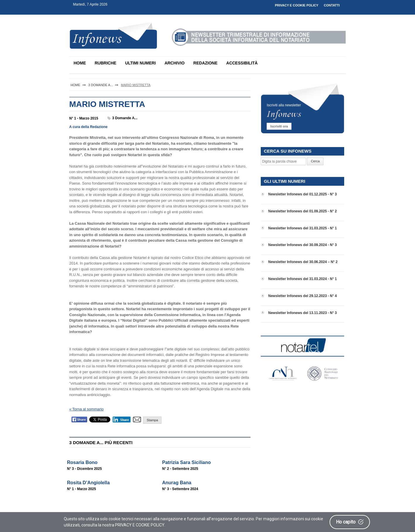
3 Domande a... (125, 118)
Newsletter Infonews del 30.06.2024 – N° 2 (303, 262)
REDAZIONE (205, 63)
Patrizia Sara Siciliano (186, 462)
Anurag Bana (177, 483)
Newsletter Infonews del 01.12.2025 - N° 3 (302, 194)
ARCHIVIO (174, 63)
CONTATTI (332, 5)
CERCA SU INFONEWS (288, 151)
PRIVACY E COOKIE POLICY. (140, 525)
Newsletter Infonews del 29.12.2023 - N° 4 (302, 296)
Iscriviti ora (279, 126)
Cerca (315, 161)
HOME (80, 63)
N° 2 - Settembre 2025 (180, 469)
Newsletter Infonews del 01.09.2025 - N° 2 (302, 211)
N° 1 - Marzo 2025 (82, 489)
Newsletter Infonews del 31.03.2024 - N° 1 (302, 279)
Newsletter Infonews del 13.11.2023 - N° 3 (302, 313)
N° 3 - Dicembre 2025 (84, 469)
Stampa (152, 420)
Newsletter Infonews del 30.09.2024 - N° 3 (302, 245)
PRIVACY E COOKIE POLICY (297, 5)
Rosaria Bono (82, 462)
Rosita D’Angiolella (88, 483)
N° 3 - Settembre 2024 (180, 489)
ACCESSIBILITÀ (242, 63)
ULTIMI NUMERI (140, 63)
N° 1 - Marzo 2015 (84, 118)
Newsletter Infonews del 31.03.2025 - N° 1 (302, 228)
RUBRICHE (106, 63)
